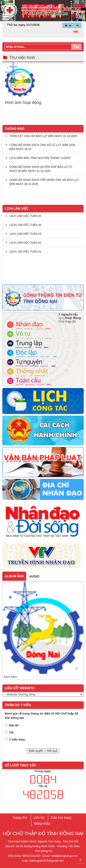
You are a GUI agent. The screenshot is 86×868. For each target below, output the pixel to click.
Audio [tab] (34, 576)
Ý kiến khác (17, 740)
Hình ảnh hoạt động (23, 103)
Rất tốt (14, 725)
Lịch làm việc (17, 208)
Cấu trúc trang (61, 818)
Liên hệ (39, 818)
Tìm (76, 47)
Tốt (11, 732)
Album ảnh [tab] (14, 576)
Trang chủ (20, 818)
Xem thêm (10, 677)
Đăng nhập (42, 823)
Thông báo (15, 129)
